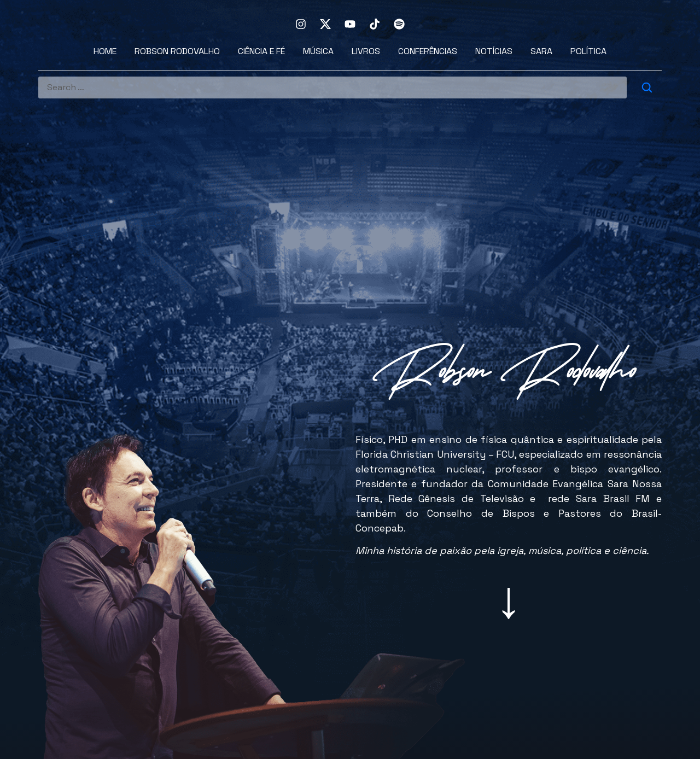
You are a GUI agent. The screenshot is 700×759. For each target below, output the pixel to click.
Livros (366, 51)
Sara (541, 51)
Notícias (494, 51)
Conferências (428, 51)
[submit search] (647, 87)
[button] (509, 599)
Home (105, 51)
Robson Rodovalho (177, 51)
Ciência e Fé (261, 51)
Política (588, 51)
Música (318, 51)
